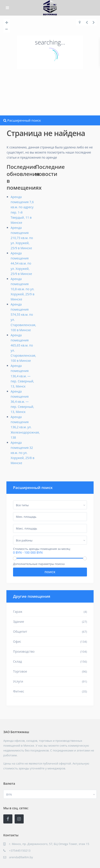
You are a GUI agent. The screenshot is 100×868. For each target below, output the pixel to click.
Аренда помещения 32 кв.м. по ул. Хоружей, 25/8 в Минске (22, 453)
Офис (17, 641)
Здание (19, 622)
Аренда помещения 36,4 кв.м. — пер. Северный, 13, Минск (22, 402)
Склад (17, 661)
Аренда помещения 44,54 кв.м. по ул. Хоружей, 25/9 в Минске (21, 263)
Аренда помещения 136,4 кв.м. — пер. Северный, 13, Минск (22, 376)
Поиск (50, 572)
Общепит (20, 632)
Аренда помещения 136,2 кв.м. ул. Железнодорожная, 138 (25, 427)
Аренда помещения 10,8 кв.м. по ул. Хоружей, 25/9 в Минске (22, 289)
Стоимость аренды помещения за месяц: (42, 549)
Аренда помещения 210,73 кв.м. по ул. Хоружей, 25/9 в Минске (22, 238)
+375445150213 (20, 850)
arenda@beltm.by (21, 857)
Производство (24, 651)
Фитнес (19, 691)
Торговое (20, 671)
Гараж (18, 612)
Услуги (18, 681)
